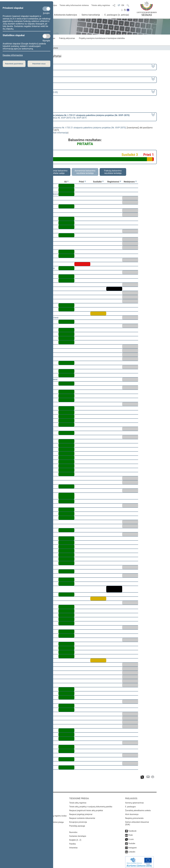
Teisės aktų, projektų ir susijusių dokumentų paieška (91, 805)
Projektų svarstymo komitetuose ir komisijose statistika (102, 38)
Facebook (132, 829)
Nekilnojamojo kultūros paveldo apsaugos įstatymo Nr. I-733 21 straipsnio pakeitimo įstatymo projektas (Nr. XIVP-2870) (70, 128)
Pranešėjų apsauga (77, 824)
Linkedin (132, 850)
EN (123, 5)
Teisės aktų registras (101, 5)
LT (119, 5)
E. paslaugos (130, 805)
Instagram (132, 846)
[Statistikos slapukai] (46, 36)
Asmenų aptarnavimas (134, 801)
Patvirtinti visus (39, 64)
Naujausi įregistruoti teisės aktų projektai (86, 809)
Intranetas (73, 846)
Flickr (131, 833)
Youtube (132, 842)
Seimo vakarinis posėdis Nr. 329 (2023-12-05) (36, 92)
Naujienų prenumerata (134, 816)
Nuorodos (73, 830)
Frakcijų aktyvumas (67, 38)
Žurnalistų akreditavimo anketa (138, 809)
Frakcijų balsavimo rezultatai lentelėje (113, 172)
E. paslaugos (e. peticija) (117, 15)
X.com (131, 837)
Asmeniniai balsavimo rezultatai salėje (57, 172)
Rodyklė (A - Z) (75, 838)
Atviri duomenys (132, 812)
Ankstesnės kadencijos (65, 15)
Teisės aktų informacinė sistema (74, 5)
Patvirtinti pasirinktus (14, 64)
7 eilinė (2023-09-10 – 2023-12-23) (31, 80)
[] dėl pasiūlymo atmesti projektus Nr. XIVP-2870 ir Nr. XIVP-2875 (72, 117)
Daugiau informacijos (13, 55)
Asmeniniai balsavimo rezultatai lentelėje (85, 172)
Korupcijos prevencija (78, 820)
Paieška (72, 842)
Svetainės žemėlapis (78, 834)
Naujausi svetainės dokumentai (82, 816)
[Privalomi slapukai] (46, 9)
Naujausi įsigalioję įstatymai (81, 812)
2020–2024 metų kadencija (28, 67)
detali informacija (59, 133)
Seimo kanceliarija (91, 15)
